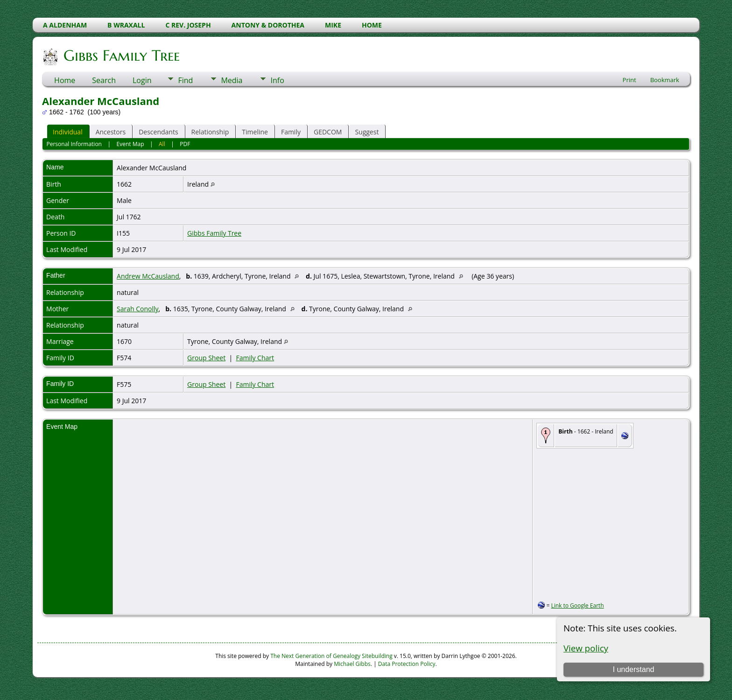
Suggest (367, 132)
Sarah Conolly (138, 309)
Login (142, 80)
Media (232, 80)
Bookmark (665, 80)
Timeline (255, 132)
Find (185, 80)
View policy (586, 648)
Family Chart (255, 358)
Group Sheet (206, 358)
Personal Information (74, 144)
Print (630, 80)
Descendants (158, 132)
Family (291, 132)
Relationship (210, 132)
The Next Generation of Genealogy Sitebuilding (331, 656)
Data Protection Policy (407, 664)
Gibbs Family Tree (121, 56)
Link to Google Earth (577, 605)
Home (65, 80)
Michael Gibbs (352, 664)
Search (104, 80)
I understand (633, 669)
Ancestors (111, 132)
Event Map (130, 144)
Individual (68, 132)
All (162, 144)
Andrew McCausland (148, 276)
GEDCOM (328, 132)
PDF (185, 144)
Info (277, 80)
